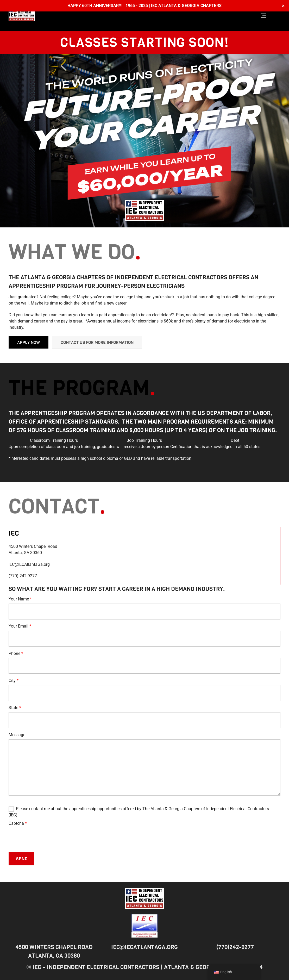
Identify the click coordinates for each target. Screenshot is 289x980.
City (14, 681)
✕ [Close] (283, 6)
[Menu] (263, 16)
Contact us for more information (97, 343)
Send (22, 860)
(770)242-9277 (235, 947)
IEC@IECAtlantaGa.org (144, 947)
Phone (16, 654)
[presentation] (48, 839)
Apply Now (29, 343)
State (15, 708)
